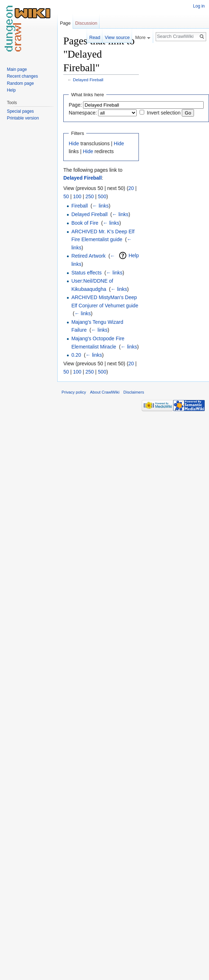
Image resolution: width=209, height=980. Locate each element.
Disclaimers (134, 392)
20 (131, 188)
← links (101, 206)
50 (66, 196)
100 (77, 196)
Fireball (79, 206)
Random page (20, 83)
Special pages (20, 111)
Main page (17, 69)
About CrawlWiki (105, 392)
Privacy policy (74, 392)
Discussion (86, 23)
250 (90, 196)
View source (117, 37)
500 (102, 196)
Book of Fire (85, 223)
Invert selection (164, 113)
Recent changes (22, 76)
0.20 (76, 355)
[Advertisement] (175, 142)
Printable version (23, 118)
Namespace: (83, 113)
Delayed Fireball (88, 80)
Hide (74, 143)
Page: (75, 105)
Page (65, 23)
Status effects (86, 273)
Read (95, 37)
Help (134, 255)
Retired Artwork (88, 256)
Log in (199, 6)
